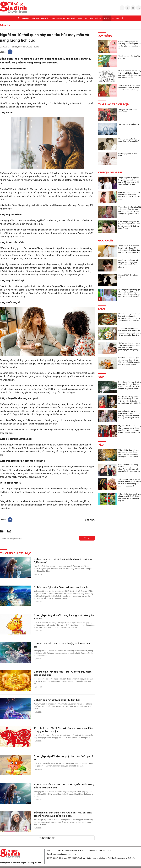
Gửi (87, 538)
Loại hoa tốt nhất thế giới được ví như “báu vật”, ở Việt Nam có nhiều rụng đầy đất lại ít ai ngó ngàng (129, 361)
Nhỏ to (107, 18)
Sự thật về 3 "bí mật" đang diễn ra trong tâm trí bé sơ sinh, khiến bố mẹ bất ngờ (129, 88)
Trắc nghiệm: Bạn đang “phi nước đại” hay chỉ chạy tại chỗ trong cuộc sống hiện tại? (63, 814)
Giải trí (98, 18)
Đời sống (26, 18)
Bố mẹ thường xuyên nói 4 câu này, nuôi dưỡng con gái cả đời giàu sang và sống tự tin (130, 45)
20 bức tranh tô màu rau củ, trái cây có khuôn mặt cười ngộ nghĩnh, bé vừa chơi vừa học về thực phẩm (130, 74)
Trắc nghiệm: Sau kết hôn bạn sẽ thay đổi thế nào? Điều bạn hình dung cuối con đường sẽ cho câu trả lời (130, 453)
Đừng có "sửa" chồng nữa (129, 124)
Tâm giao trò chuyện (41, 18)
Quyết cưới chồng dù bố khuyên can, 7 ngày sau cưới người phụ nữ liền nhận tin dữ (128, 264)
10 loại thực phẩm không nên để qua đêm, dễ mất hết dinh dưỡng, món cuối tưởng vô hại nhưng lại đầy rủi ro (130, 332)
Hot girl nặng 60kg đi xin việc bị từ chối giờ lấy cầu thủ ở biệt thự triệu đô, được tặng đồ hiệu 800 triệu (130, 400)
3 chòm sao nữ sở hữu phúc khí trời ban (57, 700)
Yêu (91, 18)
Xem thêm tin (48, 838)
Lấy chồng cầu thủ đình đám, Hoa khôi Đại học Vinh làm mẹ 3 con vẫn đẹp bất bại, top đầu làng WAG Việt (129, 414)
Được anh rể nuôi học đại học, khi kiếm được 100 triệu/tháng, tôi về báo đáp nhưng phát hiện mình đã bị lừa (129, 250)
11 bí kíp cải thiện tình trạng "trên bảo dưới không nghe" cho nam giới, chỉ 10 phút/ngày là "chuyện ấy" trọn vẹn (129, 347)
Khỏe (80, 18)
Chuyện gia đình (58, 18)
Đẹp (86, 18)
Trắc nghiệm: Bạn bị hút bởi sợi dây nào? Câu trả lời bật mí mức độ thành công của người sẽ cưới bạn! (130, 483)
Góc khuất (71, 18)
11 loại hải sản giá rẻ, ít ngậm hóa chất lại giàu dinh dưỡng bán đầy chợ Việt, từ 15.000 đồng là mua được (130, 317)
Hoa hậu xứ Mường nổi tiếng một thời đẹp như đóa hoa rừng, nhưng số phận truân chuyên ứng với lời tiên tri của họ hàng (130, 386)
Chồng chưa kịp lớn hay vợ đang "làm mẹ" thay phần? (129, 140)
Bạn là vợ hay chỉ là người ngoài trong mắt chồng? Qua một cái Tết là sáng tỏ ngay (129, 196)
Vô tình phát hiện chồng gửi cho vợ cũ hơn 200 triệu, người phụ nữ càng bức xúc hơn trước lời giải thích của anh (129, 294)
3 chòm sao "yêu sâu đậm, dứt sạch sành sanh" (61, 587)
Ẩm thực (115, 18)
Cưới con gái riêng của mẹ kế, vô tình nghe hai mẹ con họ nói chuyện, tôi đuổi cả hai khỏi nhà (129, 225)
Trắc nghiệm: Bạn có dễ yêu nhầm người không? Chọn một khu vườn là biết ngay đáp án (130, 497)
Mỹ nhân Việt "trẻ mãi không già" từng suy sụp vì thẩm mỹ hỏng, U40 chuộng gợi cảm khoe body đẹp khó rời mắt (130, 430)
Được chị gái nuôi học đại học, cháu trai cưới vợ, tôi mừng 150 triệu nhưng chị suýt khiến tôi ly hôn (129, 181)
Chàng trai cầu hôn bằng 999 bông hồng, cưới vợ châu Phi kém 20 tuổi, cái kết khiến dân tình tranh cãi (129, 468)
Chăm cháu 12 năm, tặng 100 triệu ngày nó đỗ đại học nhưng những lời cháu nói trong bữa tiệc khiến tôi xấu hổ (130, 211)
